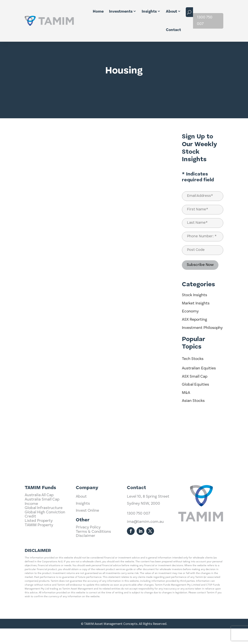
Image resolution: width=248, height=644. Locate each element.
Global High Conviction (45, 556)
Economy (190, 327)
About (171, 12)
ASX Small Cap (195, 392)
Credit (30, 561)
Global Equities (195, 400)
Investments (121, 12)
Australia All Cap (39, 539)
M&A (186, 408)
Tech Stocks (193, 374)
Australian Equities (199, 384)
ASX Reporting (194, 335)
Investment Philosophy (202, 343)
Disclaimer (85, 562)
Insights (149, 12)
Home (98, 12)
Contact (173, 30)
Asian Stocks (193, 416)
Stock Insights (194, 311)
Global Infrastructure (44, 552)
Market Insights (196, 319)
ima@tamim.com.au (145, 563)
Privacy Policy (88, 554)
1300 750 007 (205, 21)
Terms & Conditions (93, 558)
